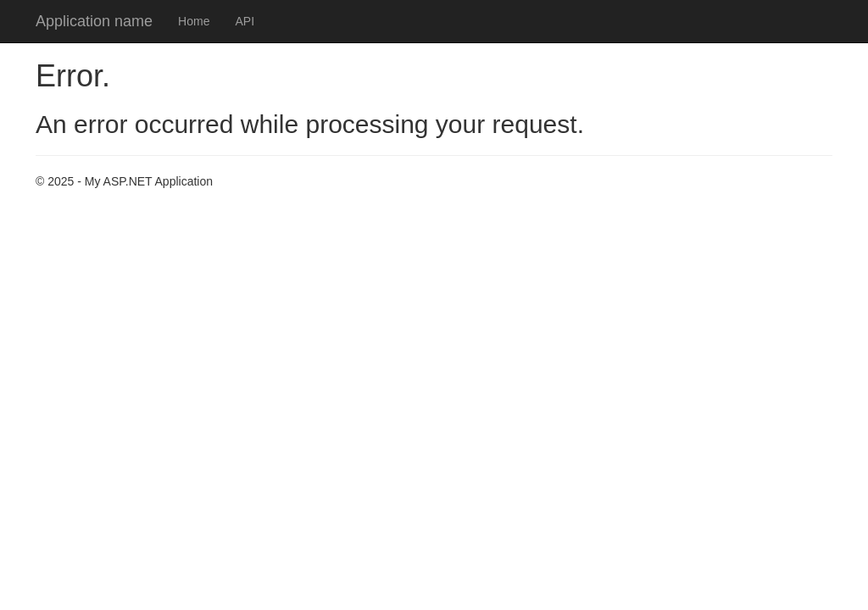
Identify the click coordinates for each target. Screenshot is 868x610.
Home (194, 21)
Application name (94, 21)
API (245, 21)
